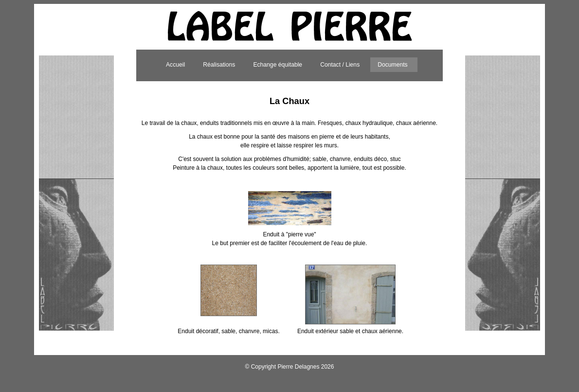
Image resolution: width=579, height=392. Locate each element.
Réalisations (219, 65)
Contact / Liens (340, 65)
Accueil (175, 65)
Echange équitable (278, 65)
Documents (392, 65)
